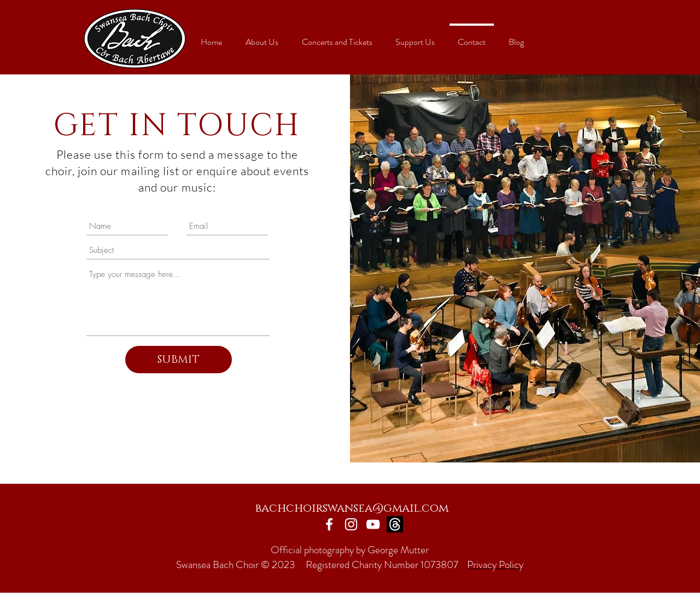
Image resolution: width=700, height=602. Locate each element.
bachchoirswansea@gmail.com (352, 508)
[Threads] (395, 524)
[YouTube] (373, 524)
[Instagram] (351, 524)
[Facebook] (329, 524)
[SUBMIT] (179, 360)
